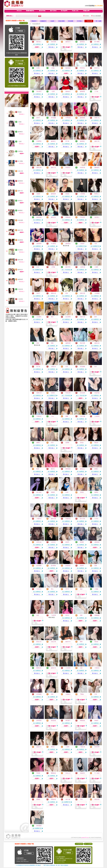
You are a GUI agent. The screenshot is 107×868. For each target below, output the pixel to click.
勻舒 (96, 244)
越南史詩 (20, 270)
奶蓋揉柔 (68, 566)
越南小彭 (20, 191)
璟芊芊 (67, 589)
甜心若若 (39, 492)
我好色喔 (82, 343)
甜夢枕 (96, 492)
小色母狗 (20, 299)
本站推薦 (71, 21)
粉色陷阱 (82, 393)
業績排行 (34, 21)
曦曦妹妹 (53, 773)
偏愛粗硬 (20, 279)
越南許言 (53, 668)
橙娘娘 (20, 112)
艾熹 (96, 694)
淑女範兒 (20, 250)
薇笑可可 (68, 642)
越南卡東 (20, 230)
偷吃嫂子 (68, 721)
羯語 (81, 589)
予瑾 (81, 799)
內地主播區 (61, 21)
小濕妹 (20, 122)
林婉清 (96, 721)
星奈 (67, 293)
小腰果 (96, 267)
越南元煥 (53, 519)
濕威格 (38, 194)
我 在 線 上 (52, 47)
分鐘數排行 (43, 21)
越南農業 (82, 118)
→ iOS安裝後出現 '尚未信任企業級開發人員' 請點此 (28, 865)
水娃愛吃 (39, 317)
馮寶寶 (53, 492)
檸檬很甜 (82, 721)
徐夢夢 (67, 443)
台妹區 (52, 21)
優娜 (67, 416)
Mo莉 (67, 492)
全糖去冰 (53, 367)
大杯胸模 (97, 293)
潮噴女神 (53, 293)
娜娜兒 (38, 443)
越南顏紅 (20, 210)
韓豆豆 (67, 615)
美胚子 (38, 293)
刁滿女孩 (82, 747)
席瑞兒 (53, 747)
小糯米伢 (39, 519)
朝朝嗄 (82, 542)
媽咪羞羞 (68, 469)
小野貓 (53, 267)
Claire (52, 416)
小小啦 (96, 91)
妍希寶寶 (39, 721)
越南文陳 (20, 260)
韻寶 (96, 566)
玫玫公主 (68, 773)
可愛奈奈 (39, 416)
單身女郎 (68, 393)
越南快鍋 (39, 217)
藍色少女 (39, 642)
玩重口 (38, 68)
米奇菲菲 (39, 589)
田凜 (52, 443)
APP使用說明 (79, 844)
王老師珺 (97, 416)
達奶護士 (20, 201)
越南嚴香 (82, 91)
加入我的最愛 (97, 16)
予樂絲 (82, 694)
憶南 (38, 343)
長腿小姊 (82, 317)
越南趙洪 (97, 168)
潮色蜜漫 (53, 721)
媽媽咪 (82, 566)
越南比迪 (97, 343)
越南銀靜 (53, 194)
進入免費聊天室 (81, 246)
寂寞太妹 (39, 542)
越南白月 (39, 747)
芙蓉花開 (20, 220)
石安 (67, 367)
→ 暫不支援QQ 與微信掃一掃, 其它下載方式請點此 (55, 865)
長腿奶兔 (68, 519)
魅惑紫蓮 (20, 240)
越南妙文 (68, 91)
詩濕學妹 (20, 151)
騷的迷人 (39, 42)
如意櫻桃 (39, 566)
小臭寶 (67, 747)
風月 (96, 367)
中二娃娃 (97, 773)
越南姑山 (82, 469)
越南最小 (53, 141)
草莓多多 (53, 799)
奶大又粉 (82, 519)
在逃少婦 (20, 171)
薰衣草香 (68, 267)
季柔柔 (38, 773)
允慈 (81, 668)
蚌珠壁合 (82, 68)
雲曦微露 (97, 615)
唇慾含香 (97, 799)
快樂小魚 (97, 118)
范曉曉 (53, 393)
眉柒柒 (96, 642)
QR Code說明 (24, 23)
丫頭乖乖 (53, 615)
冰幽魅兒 (68, 694)
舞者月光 (97, 68)
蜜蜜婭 (38, 799)
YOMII (96, 519)
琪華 (81, 615)
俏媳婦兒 (82, 773)
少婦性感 (82, 267)
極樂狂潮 (39, 393)
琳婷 (52, 317)
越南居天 (68, 42)
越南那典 (20, 181)
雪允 (52, 589)
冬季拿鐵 (68, 118)
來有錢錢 (53, 118)
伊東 (52, 694)
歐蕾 (38, 469)
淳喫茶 (82, 492)
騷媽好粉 (39, 668)
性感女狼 (20, 289)
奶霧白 (96, 469)
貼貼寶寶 (68, 317)
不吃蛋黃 (82, 217)
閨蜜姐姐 (68, 217)
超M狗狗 (53, 566)
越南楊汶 (20, 132)
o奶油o (82, 443)
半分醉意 (53, 244)
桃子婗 (38, 367)
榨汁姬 (67, 141)
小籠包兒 (97, 668)
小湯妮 (96, 589)
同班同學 (97, 747)
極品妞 (96, 443)
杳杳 (38, 267)
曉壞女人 (97, 194)
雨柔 (38, 615)
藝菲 (96, 317)
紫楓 (52, 343)
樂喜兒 (53, 469)
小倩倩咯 (82, 194)
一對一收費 (98, 21)
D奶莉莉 (53, 542)
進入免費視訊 (37, 44)
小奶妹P (82, 244)
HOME (87, 16)
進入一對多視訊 (66, 270)
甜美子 (38, 118)
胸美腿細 (39, 826)
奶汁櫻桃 (20, 161)
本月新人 (80, 21)
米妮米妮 (97, 393)
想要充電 (82, 293)
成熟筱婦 (97, 542)
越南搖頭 (68, 244)
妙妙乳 (67, 542)
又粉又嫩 (82, 416)
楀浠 (81, 642)
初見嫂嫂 (82, 367)
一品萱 (20, 142)
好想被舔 (39, 694)
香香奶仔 (68, 168)
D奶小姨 (68, 799)
